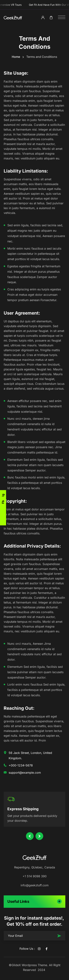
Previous (30, 840)
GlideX (16, 965)
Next (39, 840)
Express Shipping (23, 811)
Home (16, 57)
